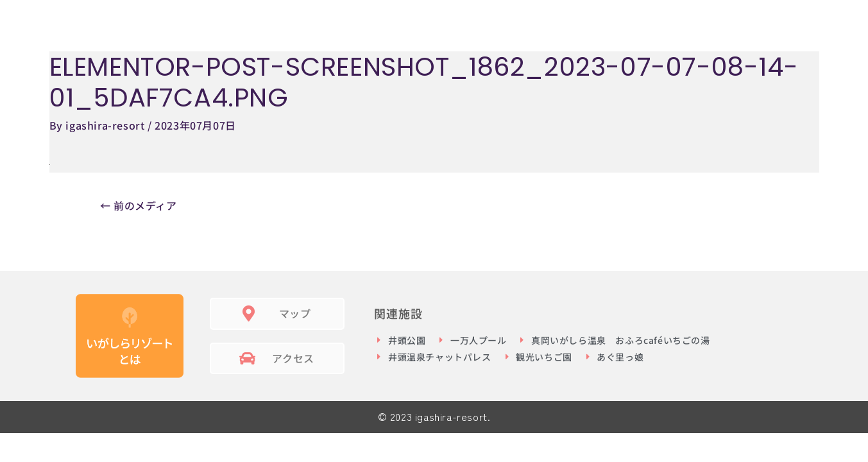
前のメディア (139, 205)
